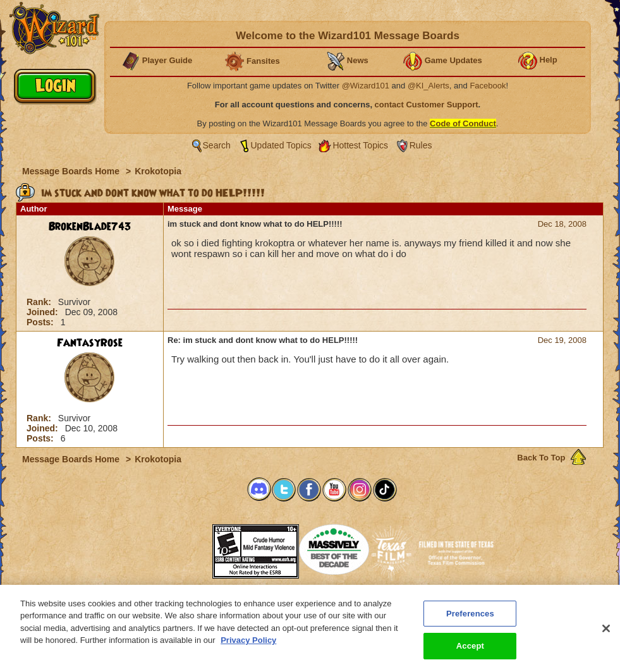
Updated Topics (281, 145)
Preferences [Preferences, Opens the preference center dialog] (470, 619)
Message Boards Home (72, 171)
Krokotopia (158, 171)
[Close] (606, 634)
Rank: (40, 302)
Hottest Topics (360, 145)
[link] (181, 547)
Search (217, 145)
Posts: (41, 322)
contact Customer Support (427, 105)
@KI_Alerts (429, 86)
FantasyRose (90, 343)
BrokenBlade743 (90, 227)
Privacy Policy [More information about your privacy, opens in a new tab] (248, 646)
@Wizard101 (366, 86)
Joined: (44, 312)
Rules (421, 145)
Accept (470, 652)
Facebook (488, 86)
